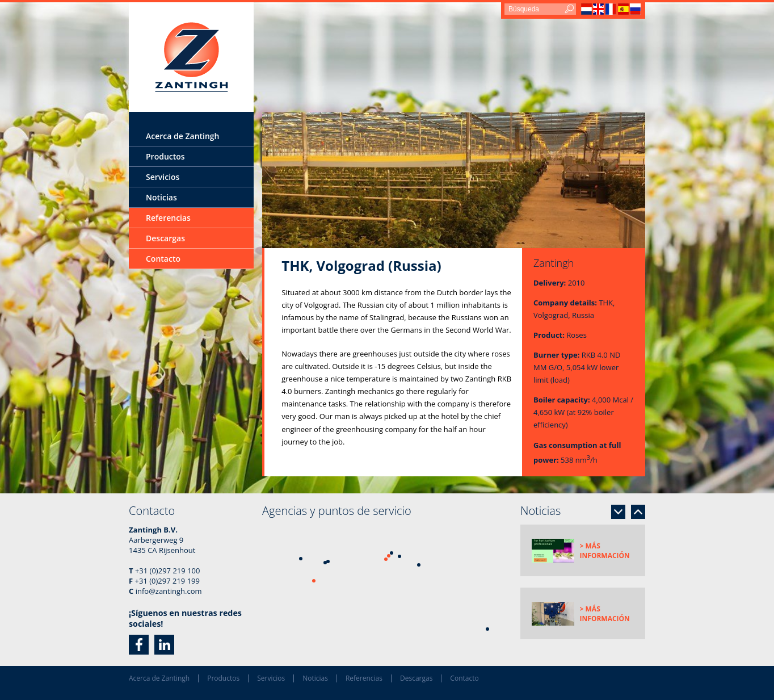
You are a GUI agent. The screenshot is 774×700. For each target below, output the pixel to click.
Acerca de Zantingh (183, 136)
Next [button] (618, 512)
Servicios (163, 177)
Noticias (161, 197)
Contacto (163, 259)
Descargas (165, 238)
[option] (454, 180)
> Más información (605, 551)
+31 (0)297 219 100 (167, 571)
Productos (165, 156)
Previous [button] (638, 512)
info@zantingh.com (169, 591)
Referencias (168, 218)
